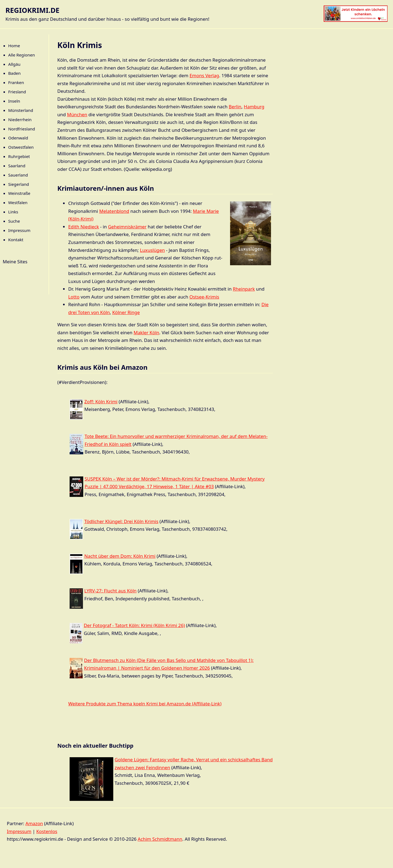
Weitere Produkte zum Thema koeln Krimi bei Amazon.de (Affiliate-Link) (145, 704)
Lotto (74, 297)
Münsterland (21, 110)
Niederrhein (20, 120)
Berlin (235, 107)
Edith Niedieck (84, 227)
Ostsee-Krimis (204, 297)
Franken (16, 82)
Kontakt (16, 240)
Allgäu (14, 64)
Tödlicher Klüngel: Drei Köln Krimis (121, 521)
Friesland (17, 92)
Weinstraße (19, 193)
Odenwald (18, 138)
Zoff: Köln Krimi (101, 402)
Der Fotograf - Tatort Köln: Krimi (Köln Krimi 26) (134, 625)
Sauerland (18, 175)
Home (14, 46)
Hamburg (254, 107)
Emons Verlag (204, 75)
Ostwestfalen (21, 147)
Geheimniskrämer (127, 227)
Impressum (19, 230)
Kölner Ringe (126, 312)
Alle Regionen (22, 55)
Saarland (17, 166)
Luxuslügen (152, 250)
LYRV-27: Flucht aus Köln (110, 591)
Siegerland (19, 184)
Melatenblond (114, 211)
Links (13, 212)
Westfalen (18, 202)
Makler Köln (146, 332)
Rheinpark (244, 289)
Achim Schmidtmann (160, 839)
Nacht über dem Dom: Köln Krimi (120, 556)
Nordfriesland (22, 129)
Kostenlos (47, 831)
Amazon (34, 823)
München (77, 114)
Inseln (14, 101)
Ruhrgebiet (19, 156)
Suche (14, 221)
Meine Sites (15, 262)
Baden (14, 73)
